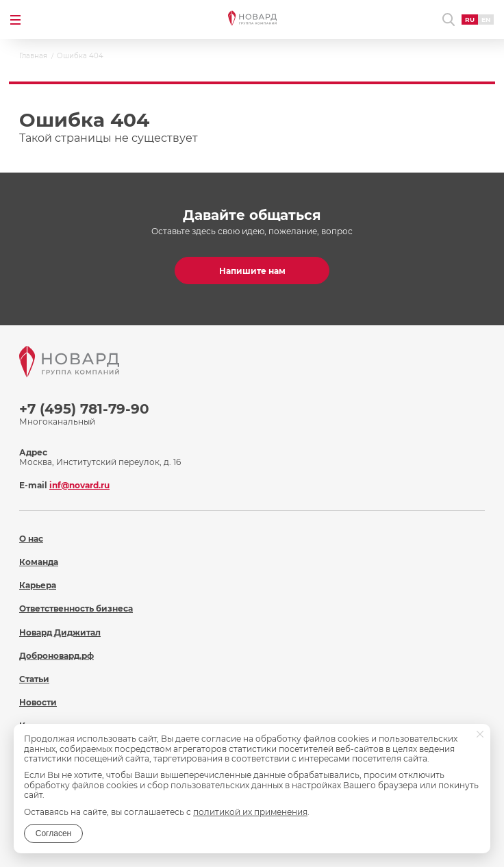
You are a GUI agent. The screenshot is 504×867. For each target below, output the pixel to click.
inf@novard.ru (79, 485)
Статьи (34, 679)
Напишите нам (252, 271)
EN (486, 20)
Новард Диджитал (60, 632)
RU (470, 20)
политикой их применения (250, 812)
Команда (39, 562)
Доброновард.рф (56, 656)
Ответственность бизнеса (76, 608)
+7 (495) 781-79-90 (84, 409)
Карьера (38, 585)
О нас (31, 539)
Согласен (53, 833)
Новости (38, 702)
